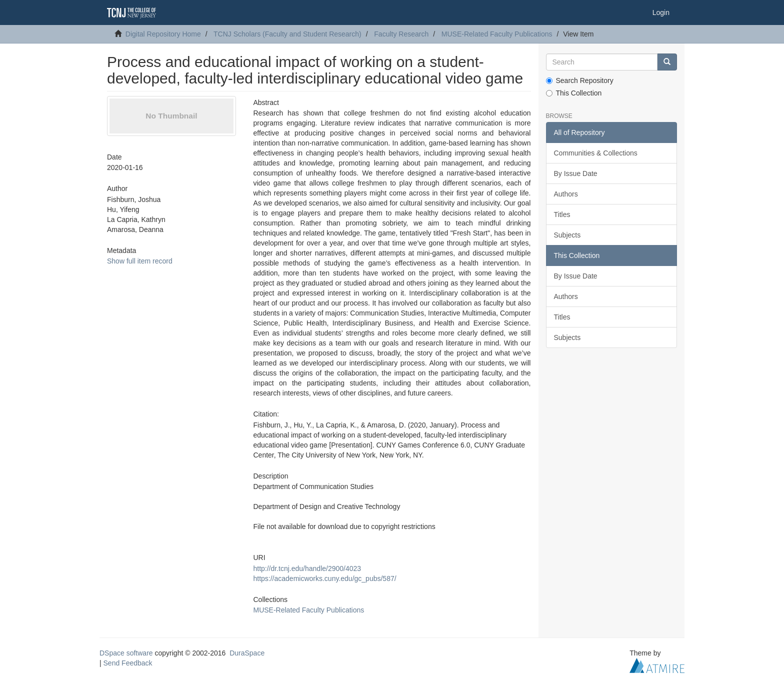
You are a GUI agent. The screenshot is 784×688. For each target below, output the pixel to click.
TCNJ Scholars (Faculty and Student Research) (287, 34)
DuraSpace (247, 653)
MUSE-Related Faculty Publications (497, 34)
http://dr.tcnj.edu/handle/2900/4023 (307, 568)
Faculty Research (401, 34)
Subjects (567, 235)
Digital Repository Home (163, 34)
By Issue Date (576, 173)
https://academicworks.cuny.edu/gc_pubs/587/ (324, 578)
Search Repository (580, 80)
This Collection (574, 93)
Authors (566, 194)
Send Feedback (128, 663)
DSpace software (126, 653)
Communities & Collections (596, 153)
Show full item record (140, 261)
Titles (562, 214)
